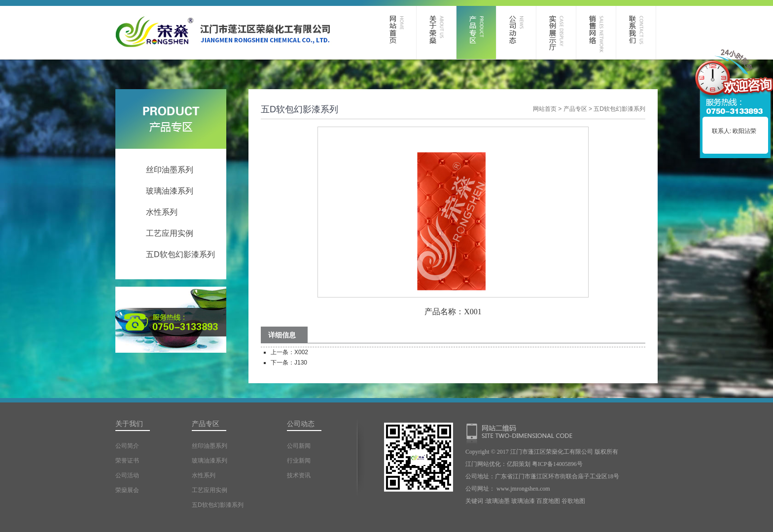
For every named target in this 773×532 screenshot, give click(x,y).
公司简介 (127, 446)
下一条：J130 (289, 363)
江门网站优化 (483, 464)
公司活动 (127, 475)
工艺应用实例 (170, 233)
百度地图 (548, 501)
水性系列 (162, 212)
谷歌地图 (573, 501)
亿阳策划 (519, 464)
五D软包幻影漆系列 (180, 254)
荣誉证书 (127, 461)
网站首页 (545, 109)
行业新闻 (299, 461)
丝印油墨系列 (170, 170)
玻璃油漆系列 (170, 191)
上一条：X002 (289, 352)
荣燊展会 (127, 490)
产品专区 (575, 109)
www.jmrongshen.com (523, 489)
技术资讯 (299, 475)
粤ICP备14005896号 (557, 464)
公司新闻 (299, 446)
